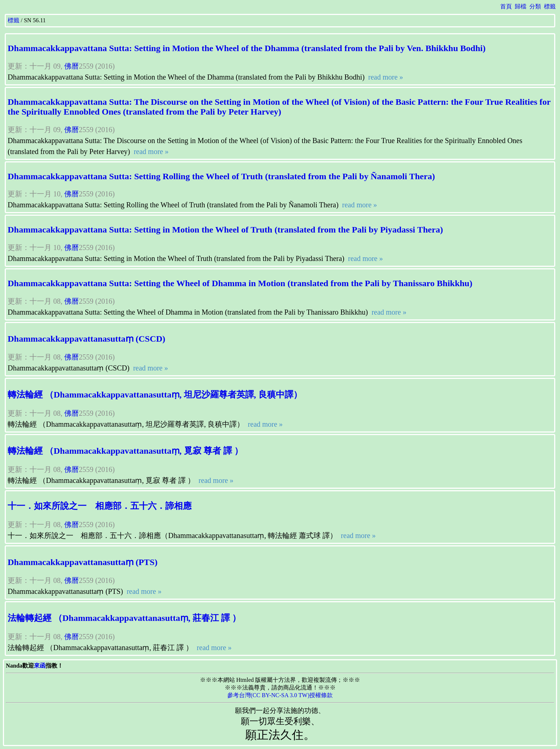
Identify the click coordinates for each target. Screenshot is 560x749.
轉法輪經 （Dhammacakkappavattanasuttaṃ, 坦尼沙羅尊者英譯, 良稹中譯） (155, 395)
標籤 (550, 6)
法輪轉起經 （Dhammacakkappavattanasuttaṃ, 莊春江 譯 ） (124, 618)
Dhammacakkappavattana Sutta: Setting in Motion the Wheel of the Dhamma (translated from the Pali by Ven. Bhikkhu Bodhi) (247, 48)
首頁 (506, 6)
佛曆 (72, 66)
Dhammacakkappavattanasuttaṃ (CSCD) (86, 339)
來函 (40, 666)
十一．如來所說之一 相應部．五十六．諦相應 (100, 506)
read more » (385, 77)
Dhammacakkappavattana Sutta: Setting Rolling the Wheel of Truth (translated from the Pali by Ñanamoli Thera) (221, 176)
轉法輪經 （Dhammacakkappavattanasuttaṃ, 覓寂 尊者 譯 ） (125, 451)
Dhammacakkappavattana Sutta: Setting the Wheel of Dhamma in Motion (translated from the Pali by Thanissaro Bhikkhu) (240, 283)
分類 (535, 6)
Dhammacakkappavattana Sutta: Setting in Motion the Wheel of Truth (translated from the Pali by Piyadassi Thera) (225, 230)
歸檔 (521, 6)
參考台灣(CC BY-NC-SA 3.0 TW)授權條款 (280, 695)
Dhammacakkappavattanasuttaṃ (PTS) (83, 562)
